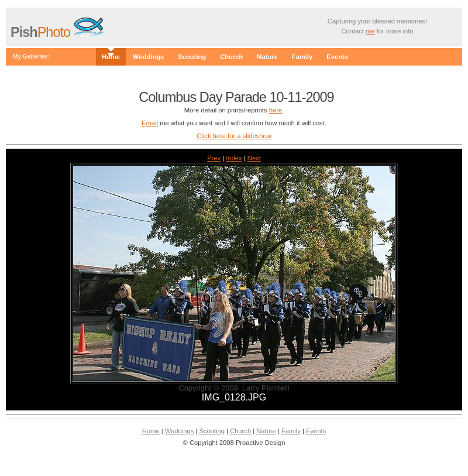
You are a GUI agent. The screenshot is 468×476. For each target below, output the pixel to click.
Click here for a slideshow (234, 136)
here (276, 110)
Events (337, 57)
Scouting (192, 57)
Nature (267, 57)
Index (234, 158)
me (370, 31)
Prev (214, 158)
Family (302, 57)
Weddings (148, 57)
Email (150, 123)
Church (231, 57)
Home (111, 57)
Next (254, 158)
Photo (42, 32)
